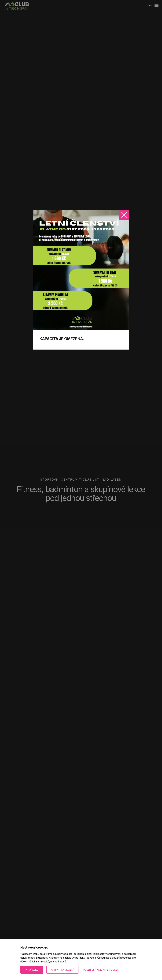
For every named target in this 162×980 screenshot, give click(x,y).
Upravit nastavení (62, 970)
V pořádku (32, 970)
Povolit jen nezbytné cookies (100, 970)
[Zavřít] (124, 215)
